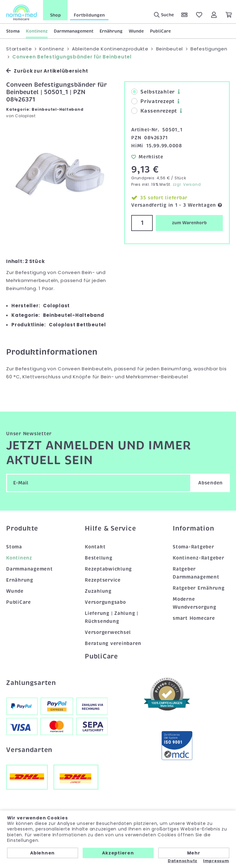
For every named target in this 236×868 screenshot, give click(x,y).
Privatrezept (153, 102)
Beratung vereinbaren (113, 643)
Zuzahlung (98, 591)
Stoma (13, 31)
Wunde (136, 31)
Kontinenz (37, 31)
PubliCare (160, 31)
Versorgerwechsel (108, 632)
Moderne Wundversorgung (195, 603)
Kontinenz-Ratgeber (199, 558)
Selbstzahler (153, 92)
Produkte (22, 528)
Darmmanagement (74, 31)
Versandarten (29, 750)
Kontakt (95, 547)
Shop (55, 15)
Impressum (216, 861)
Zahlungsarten (31, 683)
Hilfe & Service (110, 528)
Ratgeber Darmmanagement (196, 573)
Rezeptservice (103, 580)
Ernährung (111, 31)
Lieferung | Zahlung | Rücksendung (112, 617)
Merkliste (147, 157)
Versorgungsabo (105, 602)
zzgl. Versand (187, 184)
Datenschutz (183, 861)
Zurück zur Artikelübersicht (47, 71)
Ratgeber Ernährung (199, 588)
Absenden (210, 483)
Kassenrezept (154, 111)
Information (193, 528)
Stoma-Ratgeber (193, 547)
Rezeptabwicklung (108, 569)
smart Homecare (194, 618)
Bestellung (99, 558)
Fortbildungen (89, 15)
